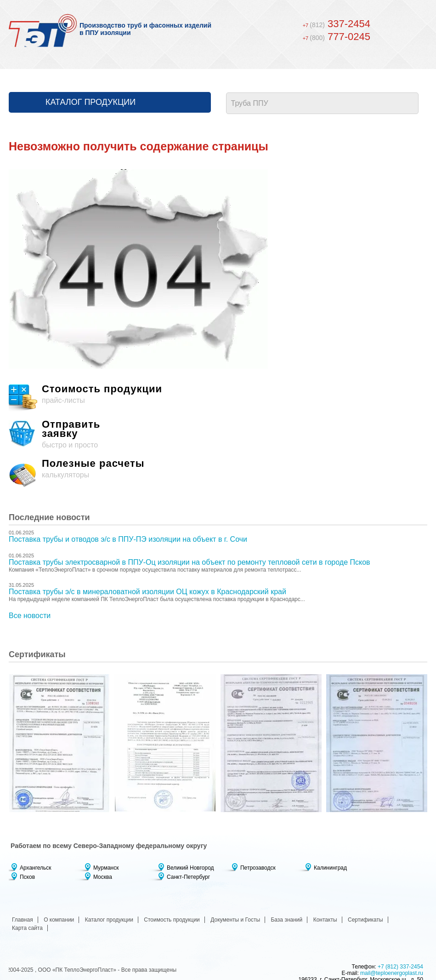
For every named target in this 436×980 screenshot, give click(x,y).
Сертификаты (365, 920)
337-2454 (337, 24)
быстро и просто (218, 434)
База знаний (286, 920)
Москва (103, 877)
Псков (27, 877)
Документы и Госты (235, 920)
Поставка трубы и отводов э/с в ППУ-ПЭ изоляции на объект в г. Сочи (128, 539)
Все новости (30, 616)
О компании (59, 920)
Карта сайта (27, 928)
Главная (23, 920)
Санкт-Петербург (188, 877)
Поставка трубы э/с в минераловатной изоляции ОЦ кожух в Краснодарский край (147, 592)
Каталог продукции (91, 102)
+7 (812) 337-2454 (400, 967)
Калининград (330, 868)
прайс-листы (218, 399)
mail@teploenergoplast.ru (392, 973)
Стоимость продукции (172, 920)
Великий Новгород (190, 868)
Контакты (325, 920)
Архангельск (36, 868)
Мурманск (106, 868)
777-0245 (337, 37)
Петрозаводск (258, 868)
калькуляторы (218, 473)
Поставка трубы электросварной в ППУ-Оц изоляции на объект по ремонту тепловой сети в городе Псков (190, 562)
